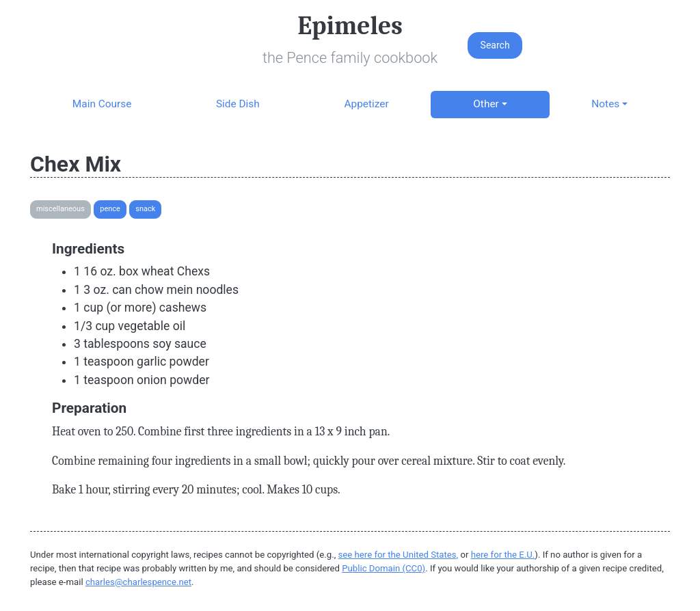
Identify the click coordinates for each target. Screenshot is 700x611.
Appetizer (366, 104)
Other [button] (486, 104)
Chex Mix (76, 164)
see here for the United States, (399, 555)
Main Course (102, 104)
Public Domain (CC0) (383, 568)
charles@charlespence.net (138, 582)
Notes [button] (605, 104)
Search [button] (495, 45)
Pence (110, 209)
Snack (145, 209)
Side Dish (238, 104)
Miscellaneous (60, 209)
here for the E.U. (503, 555)
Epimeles (350, 26)
